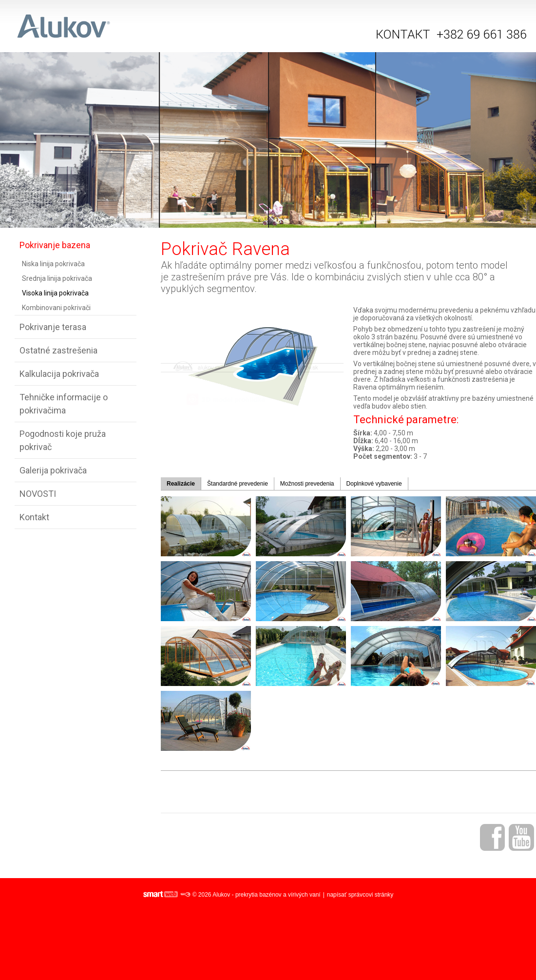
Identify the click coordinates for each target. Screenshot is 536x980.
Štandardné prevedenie (238, 484)
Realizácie (181, 484)
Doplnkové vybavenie (374, 484)
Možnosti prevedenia (307, 484)
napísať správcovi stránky (360, 895)
